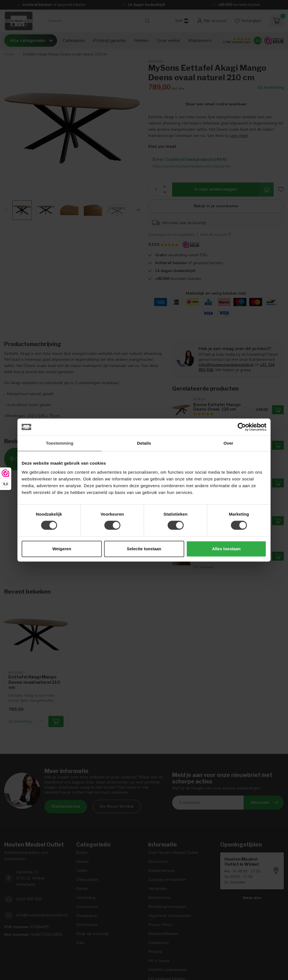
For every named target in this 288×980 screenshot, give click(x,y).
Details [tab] (144, 443)
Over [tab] (229, 443)
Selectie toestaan (144, 549)
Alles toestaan (226, 549)
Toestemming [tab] (60, 443)
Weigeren (62, 549)
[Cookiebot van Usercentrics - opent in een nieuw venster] (242, 427)
